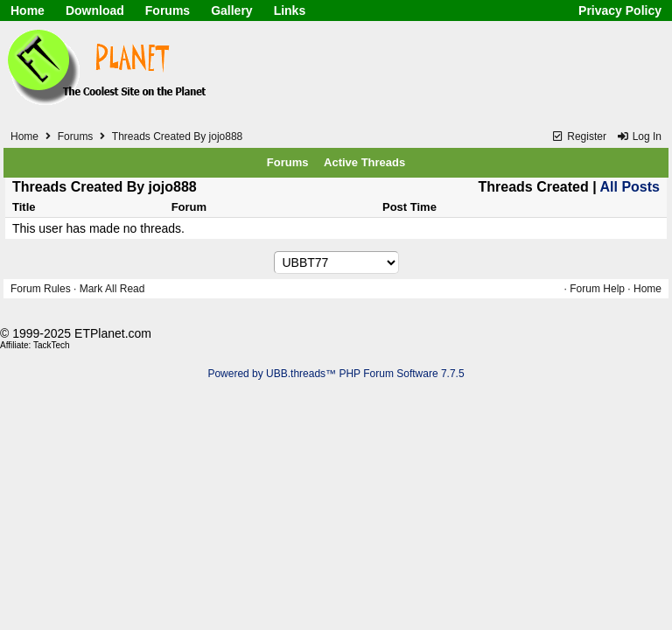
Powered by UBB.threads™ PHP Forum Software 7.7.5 (336, 374)
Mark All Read (112, 289)
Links (290, 10)
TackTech (52, 345)
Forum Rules (41, 289)
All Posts (630, 187)
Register (579, 136)
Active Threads (364, 162)
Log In (639, 136)
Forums (168, 10)
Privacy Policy (620, 10)
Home (28, 10)
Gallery (231, 10)
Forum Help (597, 289)
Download (95, 10)
